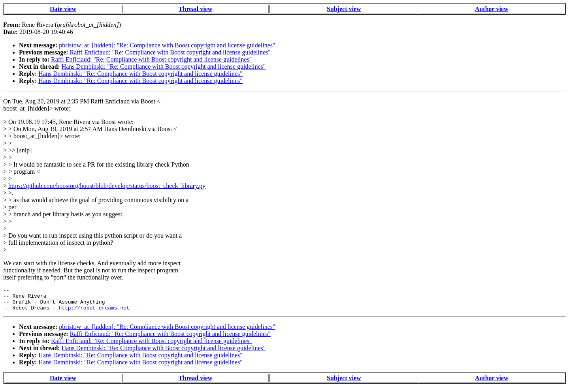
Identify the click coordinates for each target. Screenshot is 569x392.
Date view (63, 9)
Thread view (195, 9)
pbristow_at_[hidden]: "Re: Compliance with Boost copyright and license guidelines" (167, 45)
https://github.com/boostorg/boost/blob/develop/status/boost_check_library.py (107, 186)
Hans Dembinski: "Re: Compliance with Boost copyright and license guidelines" (164, 67)
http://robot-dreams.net (94, 312)
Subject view (344, 9)
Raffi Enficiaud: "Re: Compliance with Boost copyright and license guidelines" (170, 52)
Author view (492, 9)
